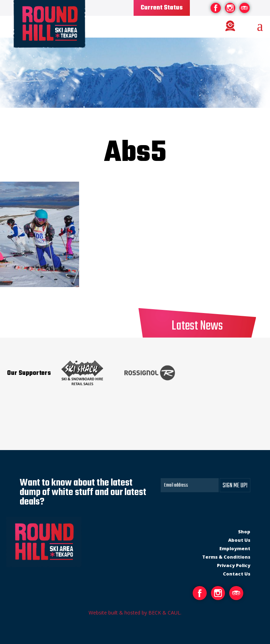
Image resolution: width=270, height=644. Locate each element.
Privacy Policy (234, 565)
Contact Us (237, 574)
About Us (239, 540)
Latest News (197, 326)
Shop (244, 532)
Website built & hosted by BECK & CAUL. (135, 613)
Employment (235, 548)
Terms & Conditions (226, 557)
